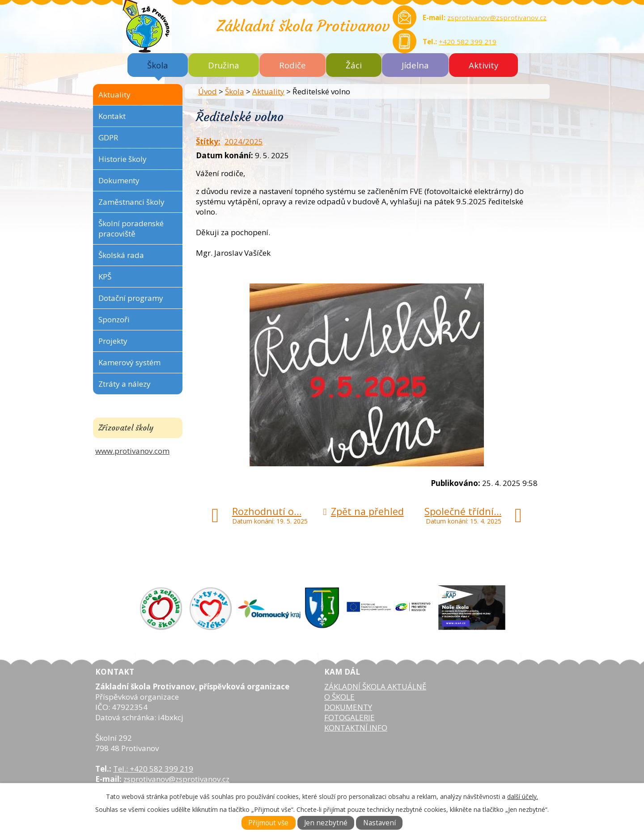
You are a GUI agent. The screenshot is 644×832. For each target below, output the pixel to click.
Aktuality (268, 91)
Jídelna (415, 65)
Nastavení (379, 823)
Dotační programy (131, 298)
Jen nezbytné (326, 823)
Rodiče (292, 65)
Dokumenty (119, 180)
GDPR (108, 137)
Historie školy (123, 159)
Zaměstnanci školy (131, 202)
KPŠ (105, 277)
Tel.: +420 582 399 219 (153, 769)
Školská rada (121, 255)
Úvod (208, 91)
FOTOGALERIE (350, 717)
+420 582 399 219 (468, 42)
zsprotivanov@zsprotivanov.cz (497, 17)
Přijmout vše (268, 823)
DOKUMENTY (348, 707)
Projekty (113, 341)
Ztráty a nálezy (125, 384)
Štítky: (208, 141)
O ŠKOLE (339, 697)
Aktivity (483, 65)
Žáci (354, 65)
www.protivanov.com (132, 451)
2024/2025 (244, 141)
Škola (158, 65)
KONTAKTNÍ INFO (356, 728)
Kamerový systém (129, 362)
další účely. (523, 796)
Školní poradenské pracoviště (131, 228)
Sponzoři (114, 319)
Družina (224, 65)
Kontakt (112, 116)
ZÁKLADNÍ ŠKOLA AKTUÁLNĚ (375, 686)
